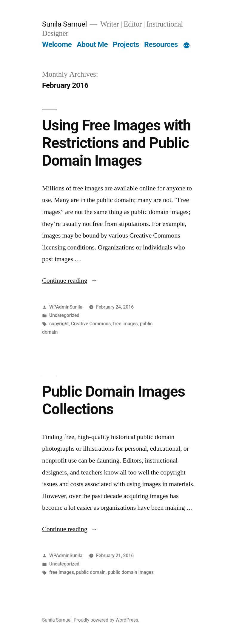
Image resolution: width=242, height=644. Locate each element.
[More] (186, 46)
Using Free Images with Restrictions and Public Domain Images (116, 143)
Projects (126, 44)
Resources (161, 44)
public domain (91, 572)
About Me (92, 44)
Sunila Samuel (64, 24)
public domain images (131, 572)
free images (125, 324)
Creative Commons (91, 324)
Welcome (57, 44)
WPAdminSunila (66, 307)
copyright (59, 324)
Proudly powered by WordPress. (107, 620)
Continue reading (70, 281)
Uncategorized (64, 315)
